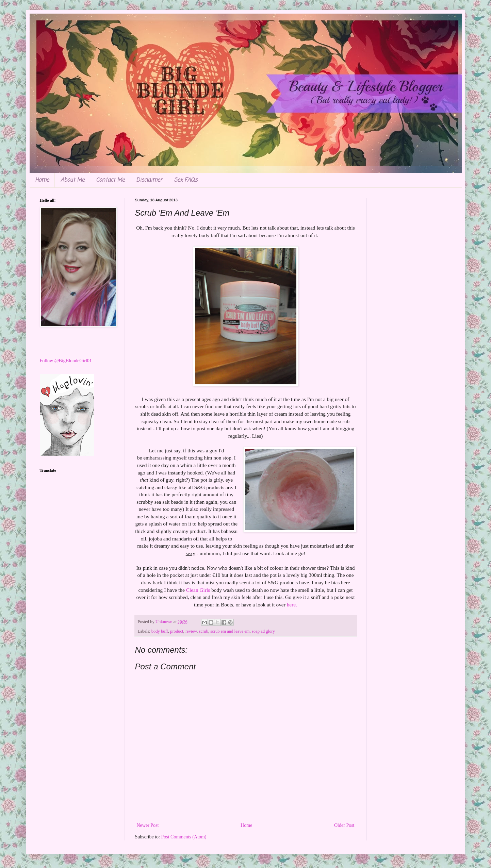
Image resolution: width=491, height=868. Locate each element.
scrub (204, 631)
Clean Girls (198, 590)
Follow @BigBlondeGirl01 (66, 361)
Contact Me (110, 180)
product (177, 631)
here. (291, 605)
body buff (160, 631)
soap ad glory (263, 631)
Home (42, 180)
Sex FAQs (186, 180)
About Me (72, 180)
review (191, 631)
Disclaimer (149, 180)
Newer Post (148, 825)
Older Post (344, 825)
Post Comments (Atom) (184, 837)
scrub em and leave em (230, 631)
